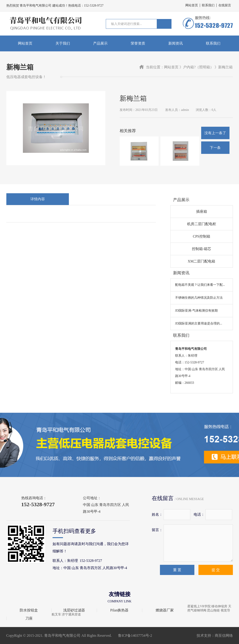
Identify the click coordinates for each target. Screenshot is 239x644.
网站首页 (192, 5)
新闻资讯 (176, 43)
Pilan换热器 (119, 610)
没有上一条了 (215, 133)
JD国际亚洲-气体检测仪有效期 (196, 311)
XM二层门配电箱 (202, 261)
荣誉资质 (138, 43)
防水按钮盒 (29, 610)
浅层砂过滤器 (74, 610)
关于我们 (63, 43)
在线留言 (225, 5)
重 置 (177, 570)
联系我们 (208, 5)
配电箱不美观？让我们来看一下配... (200, 285)
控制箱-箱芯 (202, 249)
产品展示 (100, 43)
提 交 (216, 570)
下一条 (215, 148)
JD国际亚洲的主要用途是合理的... (199, 323)
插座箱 (202, 211)
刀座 (29, 618)
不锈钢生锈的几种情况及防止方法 (199, 298)
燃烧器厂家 (165, 610)
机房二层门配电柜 (202, 224)
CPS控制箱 (201, 236)
